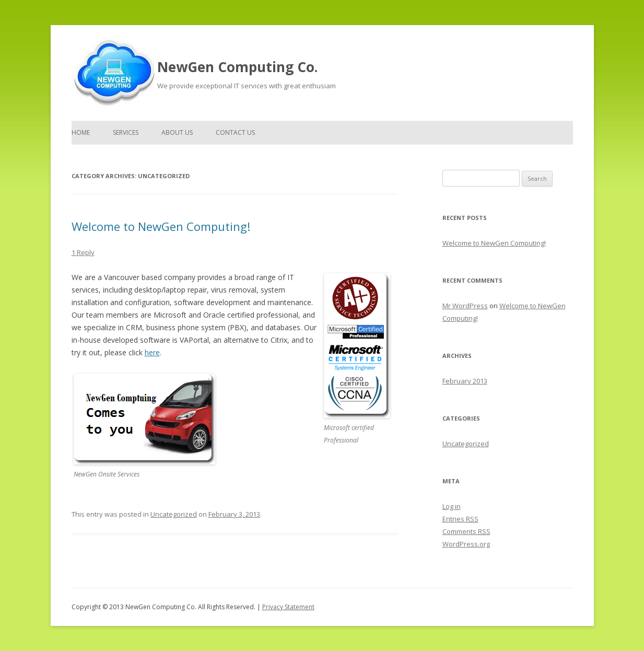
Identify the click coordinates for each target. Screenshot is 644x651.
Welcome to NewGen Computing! (161, 226)
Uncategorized (174, 514)
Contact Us (235, 132)
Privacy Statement (288, 607)
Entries (460, 519)
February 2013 (465, 381)
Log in (452, 506)
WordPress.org (466, 544)
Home (81, 132)
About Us (177, 132)
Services (126, 132)
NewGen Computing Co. (237, 67)
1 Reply (83, 252)
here (152, 352)
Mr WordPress (465, 306)
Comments (466, 531)
